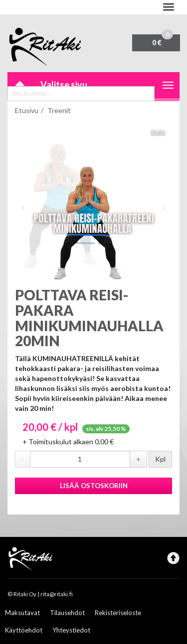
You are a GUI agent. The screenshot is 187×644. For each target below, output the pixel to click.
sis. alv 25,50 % (106, 429)
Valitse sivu (64, 85)
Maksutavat (22, 613)
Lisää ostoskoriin (94, 486)
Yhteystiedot (71, 630)
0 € (163, 41)
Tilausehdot (67, 613)
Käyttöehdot (24, 630)
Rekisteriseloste (118, 613)
